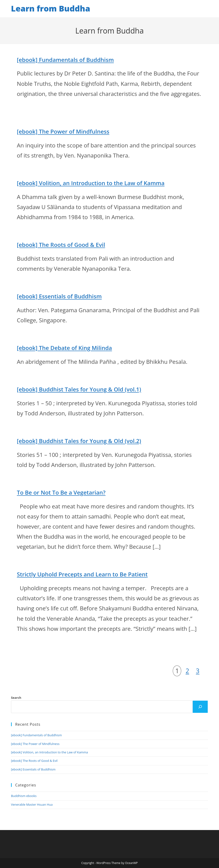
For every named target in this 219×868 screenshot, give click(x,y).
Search (16, 698)
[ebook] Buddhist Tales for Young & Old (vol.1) (79, 389)
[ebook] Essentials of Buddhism (59, 296)
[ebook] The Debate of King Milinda (64, 348)
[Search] (200, 707)
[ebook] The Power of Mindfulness (63, 131)
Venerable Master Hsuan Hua (32, 804)
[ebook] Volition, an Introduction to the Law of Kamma (91, 183)
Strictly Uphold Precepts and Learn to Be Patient (82, 574)
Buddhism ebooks (24, 796)
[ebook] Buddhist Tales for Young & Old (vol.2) (79, 441)
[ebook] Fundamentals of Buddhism (65, 60)
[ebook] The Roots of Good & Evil (61, 245)
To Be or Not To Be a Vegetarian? (61, 492)
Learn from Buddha (51, 8)
